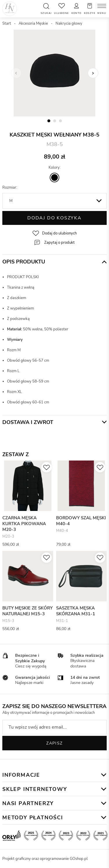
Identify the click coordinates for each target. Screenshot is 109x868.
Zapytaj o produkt (59, 243)
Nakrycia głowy (69, 23)
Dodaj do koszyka (54, 218)
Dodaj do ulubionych (59, 233)
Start (7, 23)
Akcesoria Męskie (33, 23)
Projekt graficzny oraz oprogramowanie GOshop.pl (45, 859)
